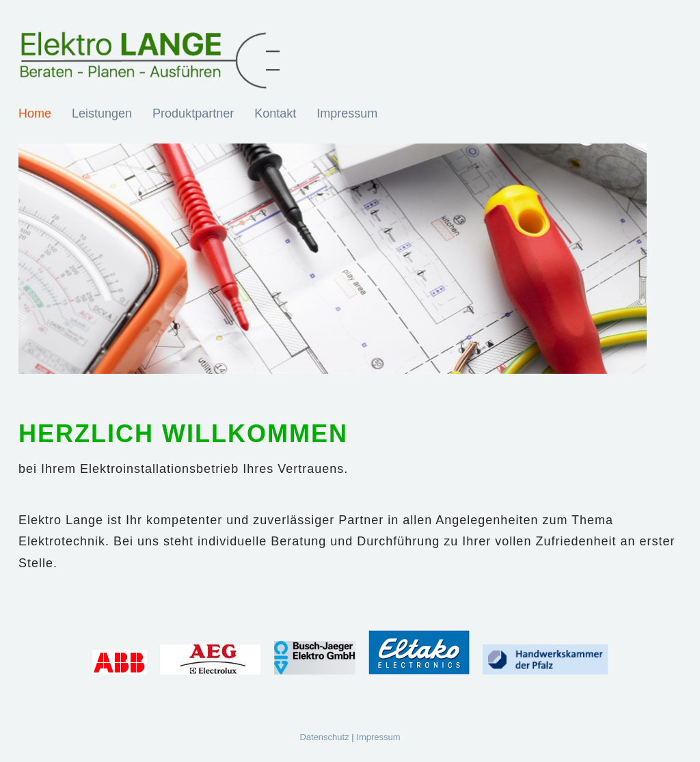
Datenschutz (324, 737)
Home (35, 113)
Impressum (347, 113)
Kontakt (275, 113)
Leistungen (102, 113)
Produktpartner (193, 113)
